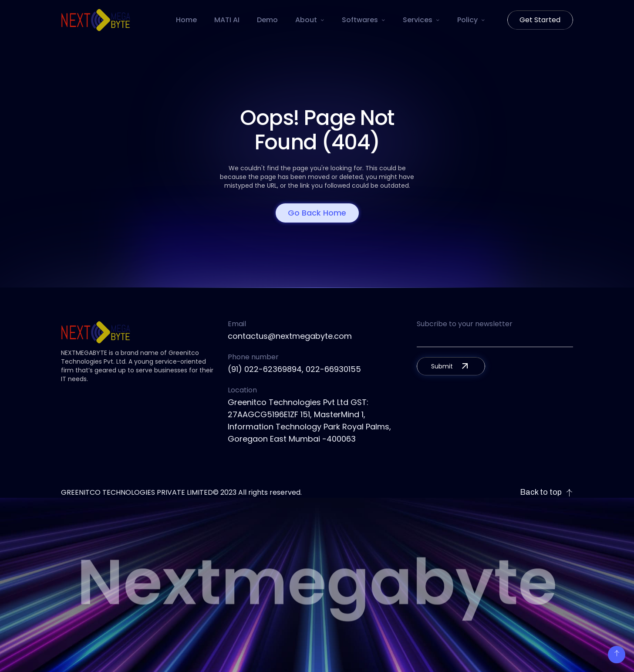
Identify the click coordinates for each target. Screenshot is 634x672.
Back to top (546, 492)
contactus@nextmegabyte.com (290, 336)
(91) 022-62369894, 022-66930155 (294, 369)
